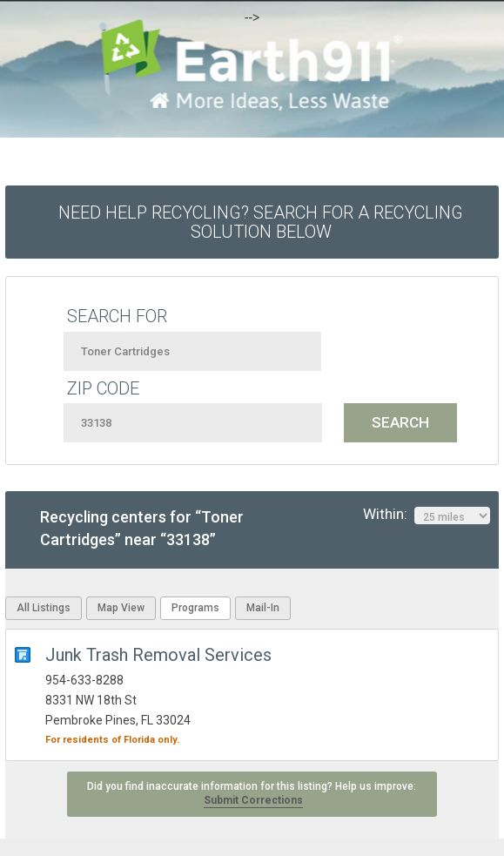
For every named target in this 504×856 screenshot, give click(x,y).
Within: (427, 515)
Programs (195, 608)
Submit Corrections (253, 800)
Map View (121, 608)
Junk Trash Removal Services (158, 655)
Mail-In (263, 608)
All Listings (44, 608)
